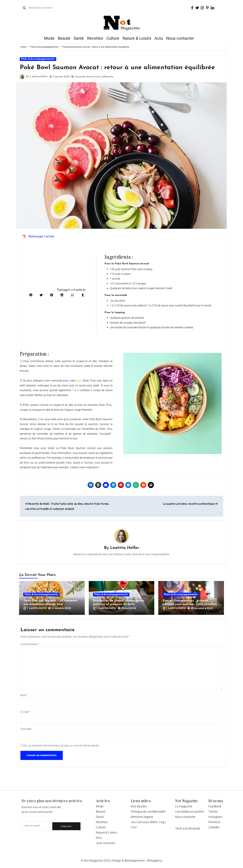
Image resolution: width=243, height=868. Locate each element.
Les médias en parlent (190, 812)
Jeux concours (106, 843)
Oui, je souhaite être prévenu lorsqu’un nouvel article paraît (60, 746)
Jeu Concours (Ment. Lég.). (149, 822)
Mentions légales (142, 817)
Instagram (215, 817)
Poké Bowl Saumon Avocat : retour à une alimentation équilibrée (118, 68)
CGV (134, 827)
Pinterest (214, 822)
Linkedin (214, 827)
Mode (49, 38)
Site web (26, 729)
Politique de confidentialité (148, 812)
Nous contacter (180, 38)
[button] (31, 295)
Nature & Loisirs (137, 38)
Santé (79, 38)
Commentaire (30, 644)
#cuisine (80, 77)
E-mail (25, 712)
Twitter (213, 812)
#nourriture (94, 77)
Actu (159, 38)
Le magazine (184, 806)
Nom (24, 695)
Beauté (64, 38)
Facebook (215, 806)
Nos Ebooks (139, 806)
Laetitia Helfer (39, 77)
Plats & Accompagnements (38, 59)
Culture (113, 38)
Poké (79, 381)
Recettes (95, 38)
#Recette (108, 77)
